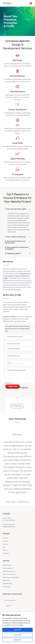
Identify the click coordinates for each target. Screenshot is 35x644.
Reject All (17, 640)
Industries (6, 544)
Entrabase (7, 3)
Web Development (8, 568)
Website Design (7, 565)
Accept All (18, 630)
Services (5, 538)
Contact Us (6, 553)
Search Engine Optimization (11, 577)
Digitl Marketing (7, 584)
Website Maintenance (9, 571)
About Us (5, 550)
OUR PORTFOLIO (17, 406)
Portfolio (5, 541)
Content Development (9, 574)
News (4, 547)
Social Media (6, 580)
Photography (7, 587)
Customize (18, 635)
